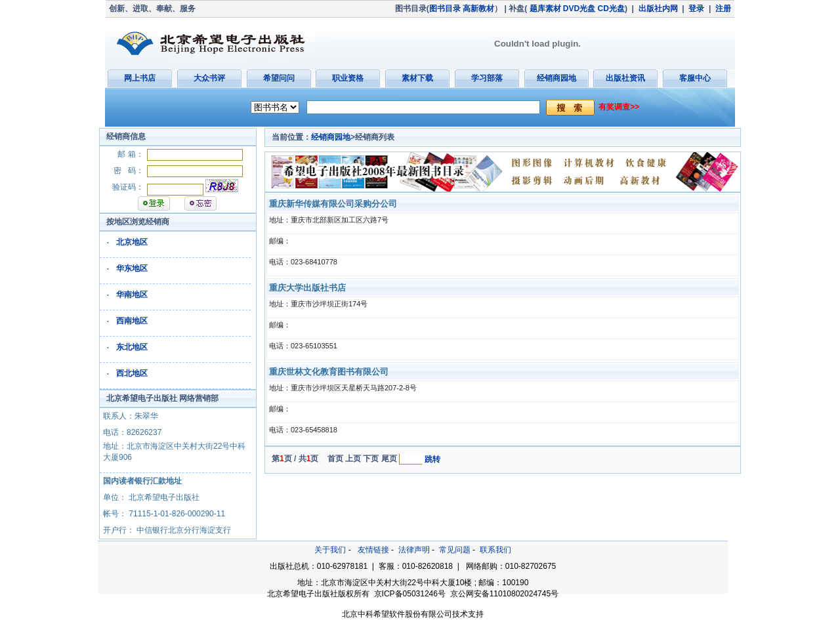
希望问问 (279, 78)
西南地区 (132, 321)
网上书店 (140, 78)
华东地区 (132, 268)
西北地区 (132, 373)
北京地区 (132, 242)
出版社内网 (658, 9)
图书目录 (445, 9)
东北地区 (132, 347)
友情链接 (373, 550)
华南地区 (132, 295)
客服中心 (695, 78)
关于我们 (330, 550)
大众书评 (209, 78)
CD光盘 (611, 9)
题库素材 (545, 9)
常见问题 (455, 550)
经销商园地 (556, 78)
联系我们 (495, 550)
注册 (723, 9)
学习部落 (487, 78)
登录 (696, 9)
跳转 (432, 459)
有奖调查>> (619, 107)
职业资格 (348, 78)
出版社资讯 (625, 78)
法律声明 (414, 550)
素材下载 (417, 78)
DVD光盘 (579, 9)
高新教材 (478, 9)
